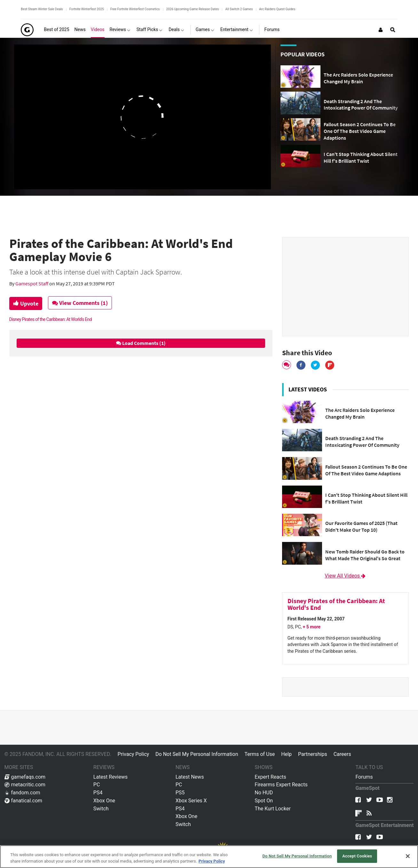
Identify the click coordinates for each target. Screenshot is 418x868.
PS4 (98, 793)
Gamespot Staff (32, 283)
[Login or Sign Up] (381, 30)
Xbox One (104, 801)
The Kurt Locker (272, 809)
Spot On (264, 801)
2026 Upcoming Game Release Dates (193, 9)
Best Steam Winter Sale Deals (42, 9)
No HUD (264, 793)
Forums (364, 777)
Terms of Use (260, 754)
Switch (101, 809)
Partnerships (313, 754)
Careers (342, 754)
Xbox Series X (191, 801)
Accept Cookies (357, 856)
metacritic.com (25, 785)
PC (97, 785)
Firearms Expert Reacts (281, 785)
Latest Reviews (110, 777)
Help (286, 754)
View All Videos (345, 576)
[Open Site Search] (393, 30)
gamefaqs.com (25, 777)
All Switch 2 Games (239, 9)
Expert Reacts (270, 777)
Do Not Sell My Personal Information (197, 754)
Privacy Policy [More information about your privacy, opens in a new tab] (212, 861)
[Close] (408, 856)
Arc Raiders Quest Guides (277, 9)
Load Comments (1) (141, 343)
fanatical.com (24, 801)
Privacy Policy (134, 754)
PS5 (180, 793)
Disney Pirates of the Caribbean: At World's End (51, 319)
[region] (209, 857)
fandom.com (22, 793)
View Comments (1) (81, 303)
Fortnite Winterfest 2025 (87, 9)
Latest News (190, 777)
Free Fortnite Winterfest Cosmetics (135, 9)
